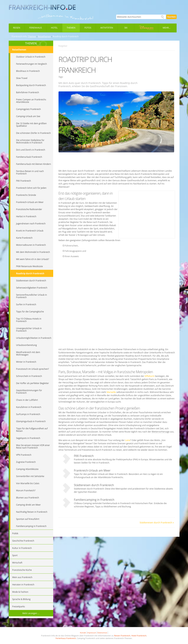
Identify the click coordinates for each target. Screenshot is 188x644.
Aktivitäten (107, 28)
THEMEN (31, 43)
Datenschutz (102, 633)
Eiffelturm (149, 376)
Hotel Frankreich (139, 636)
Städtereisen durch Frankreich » (157, 522)
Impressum (92, 633)
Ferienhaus (35, 28)
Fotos (88, 28)
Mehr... (167, 28)
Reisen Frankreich (122, 636)
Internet (70, 359)
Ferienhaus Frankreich (66, 638)
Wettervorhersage (161, 432)
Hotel (54, 28)
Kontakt (83, 633)
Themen (71, 28)
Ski (126, 28)
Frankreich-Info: (20, 37)
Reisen (17, 28)
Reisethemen (44, 37)
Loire (128, 440)
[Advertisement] (117, 161)
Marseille (111, 392)
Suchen (171, 17)
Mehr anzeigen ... (31, 613)
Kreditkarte (77, 212)
